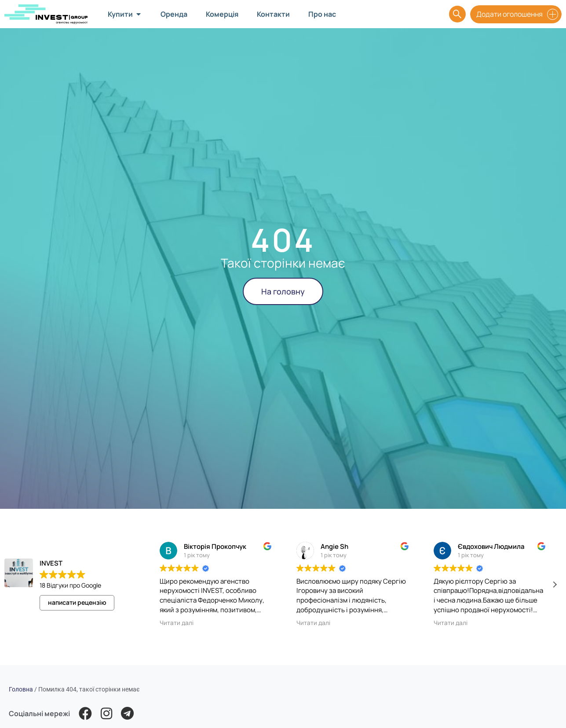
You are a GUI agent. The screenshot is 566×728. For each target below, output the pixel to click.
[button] (555, 585)
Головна (21, 689)
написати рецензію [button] (77, 602)
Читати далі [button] (177, 623)
